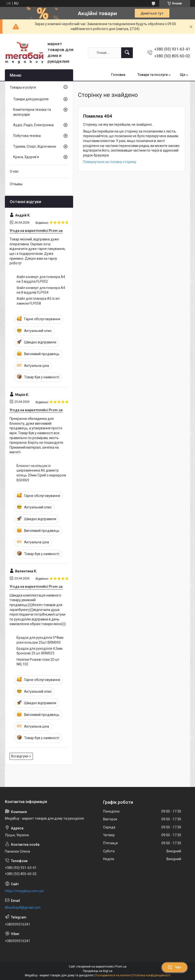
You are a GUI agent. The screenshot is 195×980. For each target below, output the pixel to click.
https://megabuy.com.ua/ (24, 891)
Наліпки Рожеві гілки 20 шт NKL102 (38, 662)
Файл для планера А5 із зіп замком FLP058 (38, 301)
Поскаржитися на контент (113, 975)
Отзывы (16, 184)
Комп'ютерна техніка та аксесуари (32, 112)
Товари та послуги (153, 75)
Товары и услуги (23, 87)
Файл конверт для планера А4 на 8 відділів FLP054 (41, 290)
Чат (175, 967)
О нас (14, 171)
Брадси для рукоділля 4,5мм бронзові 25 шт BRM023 (39, 651)
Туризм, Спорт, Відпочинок (35, 146)
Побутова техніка (27, 136)
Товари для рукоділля (31, 99)
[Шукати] (127, 53)
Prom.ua (121, 967)
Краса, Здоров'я (26, 157)
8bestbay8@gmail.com (23, 908)
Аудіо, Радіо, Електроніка (33, 125)
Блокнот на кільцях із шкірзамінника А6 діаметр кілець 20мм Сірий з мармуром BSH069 (41, 473)
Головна (118, 75)
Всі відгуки (20, 756)
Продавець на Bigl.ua (98, 971)
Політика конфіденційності (152, 975)
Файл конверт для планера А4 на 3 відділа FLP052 (41, 279)
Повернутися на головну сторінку (110, 162)
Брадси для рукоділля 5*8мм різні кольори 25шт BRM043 (40, 640)
